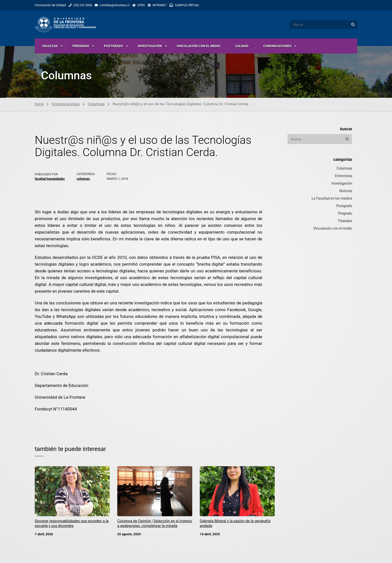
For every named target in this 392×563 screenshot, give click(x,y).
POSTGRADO (114, 46)
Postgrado (344, 206)
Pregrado (345, 214)
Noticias (346, 191)
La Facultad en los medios (332, 199)
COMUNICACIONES (277, 46)
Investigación (342, 184)
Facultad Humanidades (50, 179)
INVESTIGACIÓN (150, 46)
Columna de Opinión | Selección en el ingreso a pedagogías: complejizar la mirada (155, 524)
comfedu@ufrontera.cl (114, 5)
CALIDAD (242, 46)
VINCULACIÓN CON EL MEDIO (198, 46)
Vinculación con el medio (333, 229)
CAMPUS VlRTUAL (187, 5)
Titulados (345, 221)
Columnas (96, 105)
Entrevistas (344, 176)
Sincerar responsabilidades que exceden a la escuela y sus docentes (72, 524)
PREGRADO (81, 46)
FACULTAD (50, 46)
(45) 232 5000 (83, 5)
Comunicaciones (66, 105)
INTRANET (160, 5)
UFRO (141, 5)
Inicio (39, 105)
